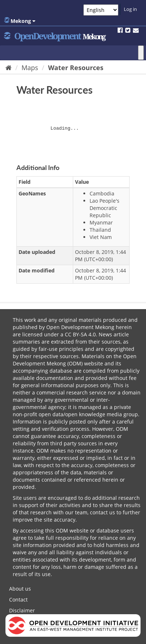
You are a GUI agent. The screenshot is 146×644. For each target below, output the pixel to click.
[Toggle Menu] (141, 53)
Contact (18, 600)
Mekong (20, 21)
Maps (30, 68)
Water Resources (76, 68)
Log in (130, 9)
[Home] (9, 68)
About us (20, 589)
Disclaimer (22, 610)
